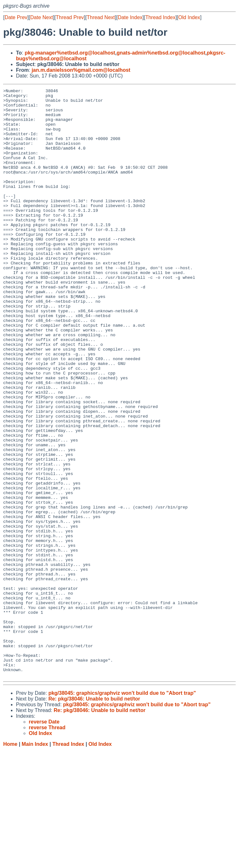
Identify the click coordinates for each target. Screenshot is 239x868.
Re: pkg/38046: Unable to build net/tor (94, 816)
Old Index (189, 17)
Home (10, 862)
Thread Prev (70, 17)
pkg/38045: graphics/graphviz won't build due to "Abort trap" (122, 811)
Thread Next (101, 17)
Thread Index (160, 17)
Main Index (35, 862)
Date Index (130, 17)
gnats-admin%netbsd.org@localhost (161, 53)
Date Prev (16, 17)
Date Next (41, 17)
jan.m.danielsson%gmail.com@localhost (81, 70)
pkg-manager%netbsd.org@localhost (70, 53)
